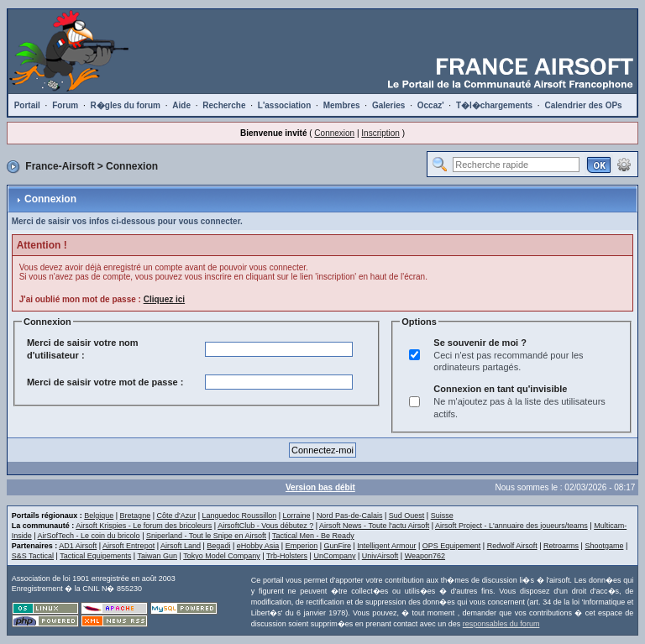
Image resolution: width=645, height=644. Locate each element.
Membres (342, 105)
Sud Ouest (407, 516)
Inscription (380, 133)
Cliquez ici (164, 299)
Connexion (334, 133)
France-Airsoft (60, 166)
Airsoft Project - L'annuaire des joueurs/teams (511, 526)
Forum (65, 105)
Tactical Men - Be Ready (313, 536)
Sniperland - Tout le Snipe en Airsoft (206, 536)
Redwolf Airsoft (512, 546)
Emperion (302, 546)
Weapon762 (425, 556)
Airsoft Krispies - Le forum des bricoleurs (144, 526)
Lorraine (297, 516)
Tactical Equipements (95, 556)
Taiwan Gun (157, 556)
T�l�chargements (494, 105)
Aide (181, 105)
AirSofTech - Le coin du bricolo (89, 536)
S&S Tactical (33, 556)
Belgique (99, 516)
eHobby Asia (258, 546)
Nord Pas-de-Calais (350, 516)
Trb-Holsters (287, 556)
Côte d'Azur (176, 516)
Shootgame (604, 546)
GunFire (338, 546)
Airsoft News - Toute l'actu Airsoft (374, 526)
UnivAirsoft (380, 556)
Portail (27, 105)
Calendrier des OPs (583, 105)
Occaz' (431, 105)
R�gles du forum (126, 105)
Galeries (388, 105)
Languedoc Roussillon (240, 516)
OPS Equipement (452, 546)
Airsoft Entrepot (128, 546)
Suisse (442, 516)
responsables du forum (501, 624)
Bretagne (136, 516)
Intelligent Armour (386, 546)
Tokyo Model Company (222, 556)
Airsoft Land (181, 546)
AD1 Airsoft (78, 546)
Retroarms (561, 546)
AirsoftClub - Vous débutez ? (265, 526)
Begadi (218, 546)
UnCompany (334, 556)
